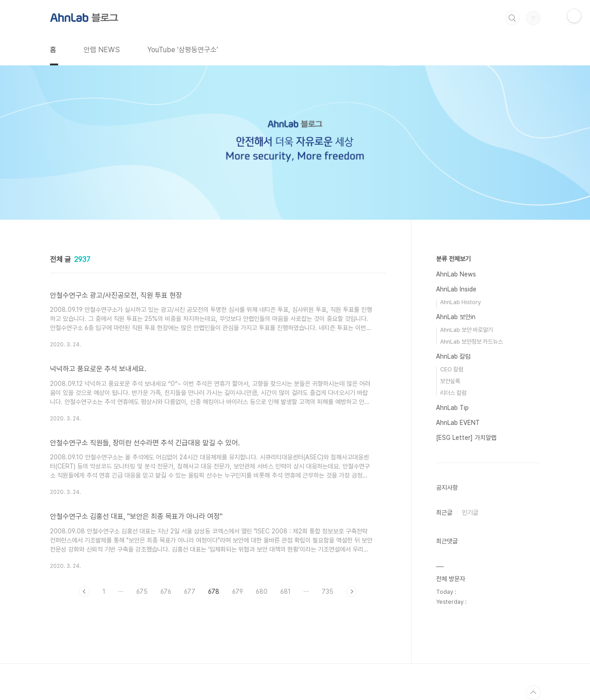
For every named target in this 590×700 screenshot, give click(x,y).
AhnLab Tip (452, 408)
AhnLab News (456, 274)
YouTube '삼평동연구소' (183, 50)
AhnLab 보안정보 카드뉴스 (471, 342)
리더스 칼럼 (453, 393)
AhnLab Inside (456, 289)
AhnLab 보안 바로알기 (466, 330)
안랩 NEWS (102, 50)
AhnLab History (461, 302)
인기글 (470, 513)
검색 (512, 18)
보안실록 (450, 381)
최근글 (444, 513)
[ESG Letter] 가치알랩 (466, 438)
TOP (533, 693)
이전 (84, 592)
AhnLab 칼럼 (453, 356)
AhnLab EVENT (458, 423)
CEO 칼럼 (452, 369)
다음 (352, 592)
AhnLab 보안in (456, 317)
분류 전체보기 (453, 259)
